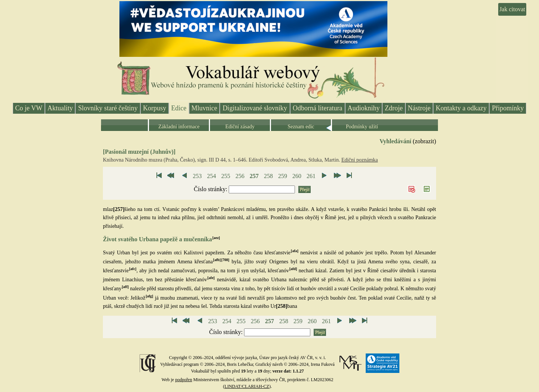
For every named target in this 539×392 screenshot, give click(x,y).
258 (268, 176)
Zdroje (394, 108)
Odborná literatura (317, 108)
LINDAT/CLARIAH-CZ (247, 386)
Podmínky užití (362, 127)
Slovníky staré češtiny (108, 108)
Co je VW (29, 108)
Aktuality (60, 108)
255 (226, 176)
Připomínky (508, 108)
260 (297, 176)
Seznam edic (301, 127)
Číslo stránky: (211, 189)
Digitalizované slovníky (255, 108)
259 (283, 176)
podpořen (184, 380)
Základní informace (179, 127)
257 (254, 176)
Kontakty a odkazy (461, 108)
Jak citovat (512, 9)
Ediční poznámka (360, 160)
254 (211, 176)
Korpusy (155, 108)
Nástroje (419, 108)
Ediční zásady (240, 127)
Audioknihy (364, 108)
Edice (179, 108)
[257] (119, 209)
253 (197, 176)
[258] (281, 306)
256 (240, 176)
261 (311, 176)
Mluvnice (204, 108)
